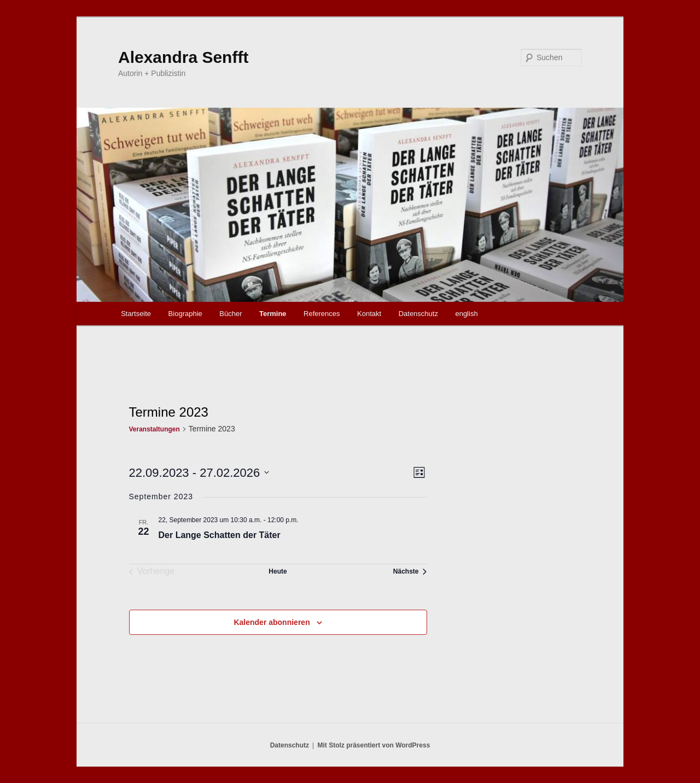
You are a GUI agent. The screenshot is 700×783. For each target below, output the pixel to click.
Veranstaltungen (154, 429)
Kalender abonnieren (272, 622)
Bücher (231, 314)
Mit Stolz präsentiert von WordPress (374, 745)
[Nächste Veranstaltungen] (410, 571)
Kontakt (369, 314)
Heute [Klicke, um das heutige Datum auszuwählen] (278, 571)
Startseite (136, 314)
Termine (273, 314)
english (466, 314)
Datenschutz (418, 314)
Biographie (185, 314)
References (322, 314)
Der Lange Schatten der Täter (220, 535)
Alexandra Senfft (183, 57)
